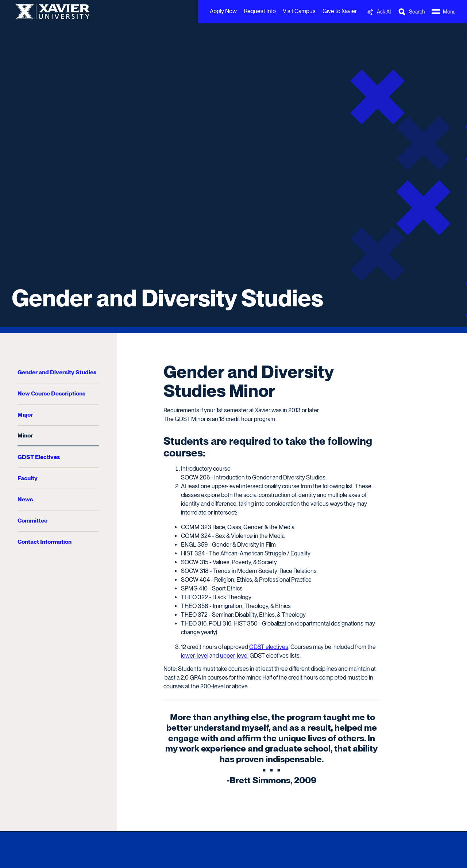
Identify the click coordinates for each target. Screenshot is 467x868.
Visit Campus (299, 11)
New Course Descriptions (51, 393)
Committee (32, 521)
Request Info (260, 11)
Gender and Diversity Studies (167, 298)
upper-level (234, 656)
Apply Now (223, 11)
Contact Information (45, 542)
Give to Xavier (340, 11)
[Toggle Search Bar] (411, 12)
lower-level (195, 656)
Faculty (28, 478)
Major (25, 415)
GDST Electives (39, 457)
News (25, 499)
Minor (25, 435)
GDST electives (269, 647)
